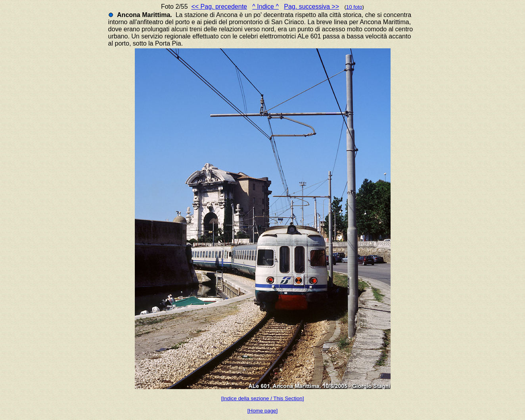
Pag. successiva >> (311, 7)
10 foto (354, 7)
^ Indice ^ (265, 7)
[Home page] (262, 411)
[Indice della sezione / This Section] (263, 398)
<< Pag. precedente (219, 7)
